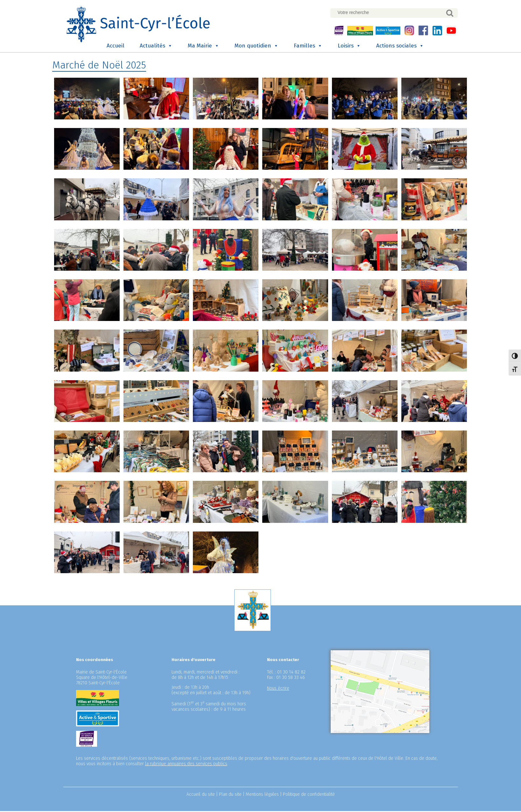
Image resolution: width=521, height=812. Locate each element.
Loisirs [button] (349, 47)
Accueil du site (201, 795)
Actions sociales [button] (400, 47)
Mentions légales (262, 795)
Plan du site (230, 795)
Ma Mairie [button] (204, 47)
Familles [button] (308, 47)
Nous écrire (278, 689)
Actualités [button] (156, 47)
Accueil (116, 47)
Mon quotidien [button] (257, 47)
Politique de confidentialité (309, 795)
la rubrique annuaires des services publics (186, 765)
